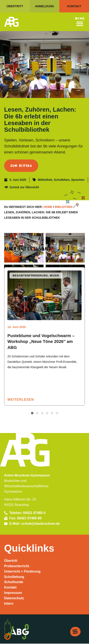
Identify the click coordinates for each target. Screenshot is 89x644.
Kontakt (10, 588)
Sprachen (78, 180)
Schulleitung (14, 577)
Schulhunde (14, 582)
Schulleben (62, 180)
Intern (9, 604)
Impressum (13, 593)
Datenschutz (14, 598)
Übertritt (11, 561)
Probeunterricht (17, 566)
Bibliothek (45, 180)
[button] (32, 413)
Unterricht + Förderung (22, 572)
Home (48, 207)
